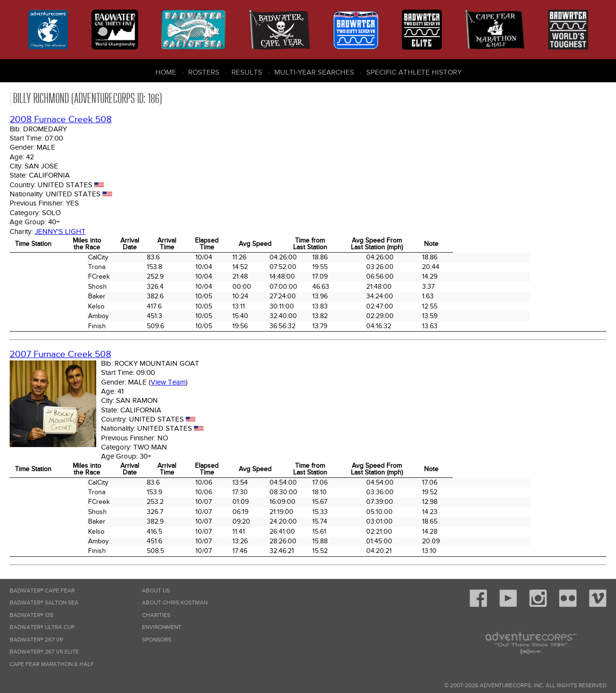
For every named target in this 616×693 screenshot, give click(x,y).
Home (166, 72)
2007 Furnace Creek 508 (60, 354)
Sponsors (157, 640)
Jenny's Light (60, 231)
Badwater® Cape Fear (42, 591)
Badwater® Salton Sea (44, 603)
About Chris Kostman (175, 603)
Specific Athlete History (414, 72)
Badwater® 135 (32, 615)
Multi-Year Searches (314, 72)
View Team (168, 382)
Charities (156, 615)
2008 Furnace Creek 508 (61, 120)
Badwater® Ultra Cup (42, 627)
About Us (156, 591)
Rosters (204, 72)
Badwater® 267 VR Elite (44, 652)
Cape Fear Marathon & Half (52, 664)
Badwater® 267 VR (36, 640)
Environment (162, 627)
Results (247, 72)
